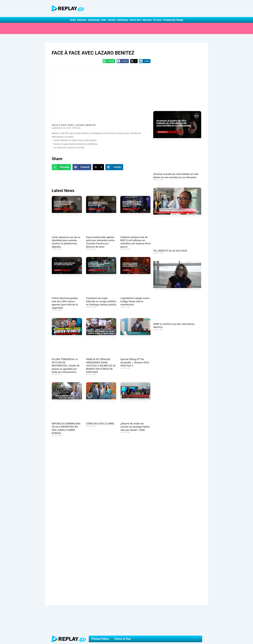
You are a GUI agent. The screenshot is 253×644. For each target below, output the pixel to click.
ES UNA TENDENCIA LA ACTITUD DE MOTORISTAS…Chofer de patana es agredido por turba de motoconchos (66, 366)
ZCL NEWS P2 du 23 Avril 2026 (170, 251)
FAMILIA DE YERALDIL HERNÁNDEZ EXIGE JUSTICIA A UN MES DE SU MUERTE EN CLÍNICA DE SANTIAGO (101, 366)
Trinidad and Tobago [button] (173, 20)
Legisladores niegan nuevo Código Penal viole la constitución (135, 301)
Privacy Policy (100, 639)
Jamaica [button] (112, 20)
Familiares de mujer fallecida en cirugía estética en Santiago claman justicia (101, 301)
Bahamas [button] (82, 20)
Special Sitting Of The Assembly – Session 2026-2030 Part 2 (135, 362)
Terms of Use (122, 639)
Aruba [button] (73, 20)
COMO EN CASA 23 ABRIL (100, 424)
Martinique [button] (123, 20)
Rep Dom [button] (147, 20)
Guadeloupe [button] (94, 20)
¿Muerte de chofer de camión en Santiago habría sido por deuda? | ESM (135, 427)
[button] (109, 61)
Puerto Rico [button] (135, 20)
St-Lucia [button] (157, 20)
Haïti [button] (104, 20)
